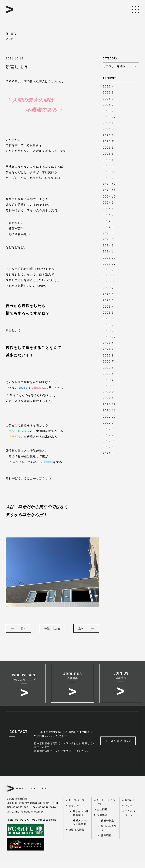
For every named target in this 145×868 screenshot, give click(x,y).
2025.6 (108, 147)
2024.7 (108, 215)
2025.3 (108, 166)
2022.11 (109, 337)
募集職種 (106, 843)
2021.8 (108, 429)
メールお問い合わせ (121, 749)
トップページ (76, 808)
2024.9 (108, 202)
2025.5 (108, 153)
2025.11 (109, 117)
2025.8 (108, 135)
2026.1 (108, 105)
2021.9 (108, 422)
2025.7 (108, 141)
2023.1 (108, 325)
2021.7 (108, 435)
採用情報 (102, 823)
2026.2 (108, 98)
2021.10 (109, 416)
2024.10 (109, 196)
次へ (81, 629)
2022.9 (108, 349)
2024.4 (108, 233)
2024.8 (108, 209)
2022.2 (108, 392)
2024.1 (108, 251)
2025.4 (108, 160)
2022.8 (108, 355)
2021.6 (108, 441)
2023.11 (109, 263)
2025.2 (108, 172)
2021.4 (108, 453)
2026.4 (108, 86)
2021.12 (109, 404)
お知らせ (130, 808)
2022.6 (108, 367)
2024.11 (109, 190)
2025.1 (108, 178)
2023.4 (108, 306)
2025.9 (108, 129)
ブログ (129, 814)
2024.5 (108, 227)
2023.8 (108, 282)
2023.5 (108, 300)
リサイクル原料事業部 (81, 821)
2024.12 (109, 184)
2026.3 (108, 92)
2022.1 (108, 398)
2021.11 (109, 410)
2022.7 (108, 361)
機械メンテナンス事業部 (81, 831)
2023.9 (108, 276)
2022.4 (108, 380)
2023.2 (108, 319)
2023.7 (108, 288)
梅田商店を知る (109, 836)
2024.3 (108, 239)
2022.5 (108, 374)
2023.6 (108, 294)
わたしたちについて (106, 810)
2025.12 (109, 111)
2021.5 (108, 447)
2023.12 (109, 257)
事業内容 (74, 814)
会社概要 (102, 818)
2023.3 (108, 312)
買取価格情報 (76, 838)
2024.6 (108, 221)
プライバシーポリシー (132, 821)
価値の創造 (108, 829)
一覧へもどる (52, 629)
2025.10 (109, 123)
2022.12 (109, 331)
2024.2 (108, 245)
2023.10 (109, 270)
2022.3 (108, 386)
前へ (23, 629)
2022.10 (109, 343)
